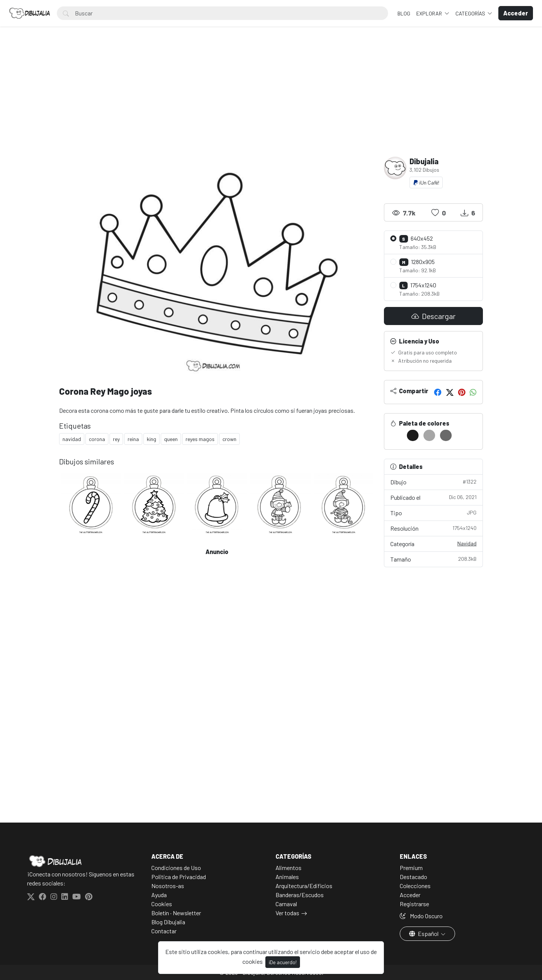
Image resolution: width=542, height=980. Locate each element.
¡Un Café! (426, 182)
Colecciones (415, 886)
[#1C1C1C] (413, 435)
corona (97, 439)
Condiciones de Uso (176, 868)
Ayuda (159, 895)
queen (171, 439)
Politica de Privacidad (179, 877)
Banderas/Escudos (300, 895)
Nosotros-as (168, 886)
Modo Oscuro (421, 916)
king (151, 439)
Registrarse (414, 904)
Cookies (162, 904)
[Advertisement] (271, 100)
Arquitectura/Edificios (304, 886)
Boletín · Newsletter (176, 913)
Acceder (410, 895)
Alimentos (289, 868)
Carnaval (286, 904)
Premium (411, 868)
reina (133, 439)
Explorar (430, 13)
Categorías (471, 13)
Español (424, 933)
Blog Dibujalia (168, 922)
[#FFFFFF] (396, 435)
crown (229, 439)
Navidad (467, 543)
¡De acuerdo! (283, 962)
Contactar (164, 931)
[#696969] (446, 435)
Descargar (433, 316)
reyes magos (200, 439)
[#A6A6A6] (429, 435)
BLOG (404, 13)
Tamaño (434, 559)
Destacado (413, 877)
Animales (287, 877)
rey (116, 439)
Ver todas (287, 913)
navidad (72, 439)
